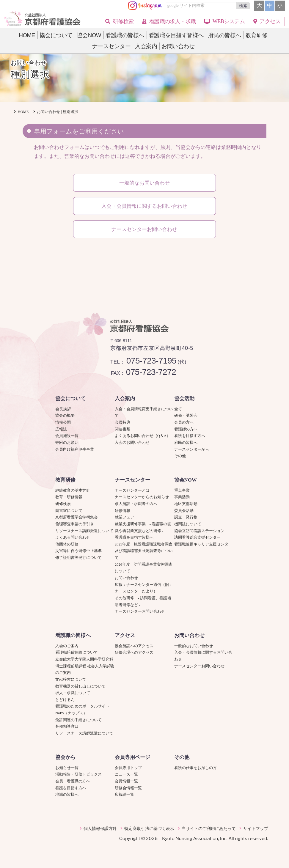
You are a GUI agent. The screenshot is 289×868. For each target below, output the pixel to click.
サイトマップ (256, 829)
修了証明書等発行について (78, 558)
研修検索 (63, 504)
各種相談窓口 (67, 727)
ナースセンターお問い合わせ (140, 611)
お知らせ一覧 (67, 768)
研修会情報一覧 (128, 788)
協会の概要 (65, 416)
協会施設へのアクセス (134, 646)
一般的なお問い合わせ (194, 646)
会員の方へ (184, 422)
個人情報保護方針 (100, 829)
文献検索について (71, 680)
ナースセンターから (192, 449)
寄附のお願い (67, 443)
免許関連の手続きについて (78, 720)
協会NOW (186, 480)
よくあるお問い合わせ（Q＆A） (143, 436)
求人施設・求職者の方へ (136, 504)
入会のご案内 (67, 646)
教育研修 (65, 480)
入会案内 (125, 398)
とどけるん (65, 700)
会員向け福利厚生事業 (75, 449)
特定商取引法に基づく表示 (149, 829)
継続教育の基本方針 (73, 490)
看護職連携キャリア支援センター (203, 544)
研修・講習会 (186, 416)
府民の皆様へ (186, 443)
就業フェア (126, 517)
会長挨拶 (63, 409)
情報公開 (63, 422)
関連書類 (122, 429)
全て (178, 409)
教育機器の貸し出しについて (80, 686)
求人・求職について (73, 693)
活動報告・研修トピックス (78, 774)
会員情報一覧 (126, 781)
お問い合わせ (126, 578)
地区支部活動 (186, 504)
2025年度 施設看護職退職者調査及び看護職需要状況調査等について (144, 551)
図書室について (69, 511)
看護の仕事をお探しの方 (195, 768)
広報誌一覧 (124, 795)
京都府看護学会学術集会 (78, 517)
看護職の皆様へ (73, 635)
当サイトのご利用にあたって (209, 829)
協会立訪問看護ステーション (199, 531)
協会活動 (184, 398)
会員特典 (122, 422)
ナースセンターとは (132, 490)
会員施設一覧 (67, 436)
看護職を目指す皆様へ (134, 537)
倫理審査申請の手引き (75, 524)
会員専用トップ (128, 768)
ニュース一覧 (126, 774)
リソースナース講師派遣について (84, 531)
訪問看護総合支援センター (197, 537)
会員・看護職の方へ (73, 781)
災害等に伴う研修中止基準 (78, 551)
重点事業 (182, 490)
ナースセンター (132, 480)
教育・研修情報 (69, 497)
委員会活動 (184, 511)
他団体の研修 (67, 544)
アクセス (125, 635)
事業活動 (182, 497)
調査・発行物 (186, 517)
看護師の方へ (186, 429)
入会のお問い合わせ (132, 443)
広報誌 (61, 429)
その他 (180, 456)
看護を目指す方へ (190, 436)
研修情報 (122, 511)
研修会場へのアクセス (134, 652)
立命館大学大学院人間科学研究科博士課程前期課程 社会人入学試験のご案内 (85, 666)
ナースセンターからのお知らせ (142, 497)
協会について (70, 398)
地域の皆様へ (67, 795)
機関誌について (188, 524)
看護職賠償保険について (77, 652)
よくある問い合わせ (73, 537)
